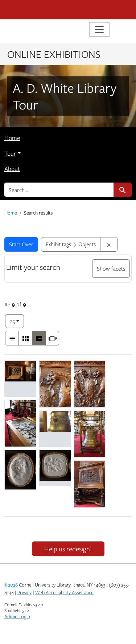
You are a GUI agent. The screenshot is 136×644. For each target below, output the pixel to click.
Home (12, 138)
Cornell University (41, 10)
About (12, 169)
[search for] (59, 190)
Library (26, 30)
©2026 (11, 585)
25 (17, 321)
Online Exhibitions (54, 54)
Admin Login (17, 616)
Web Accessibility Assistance (64, 592)
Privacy (24, 592)
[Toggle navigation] (99, 29)
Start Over (21, 244)
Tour (10, 153)
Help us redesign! (68, 549)
